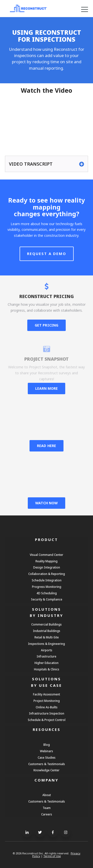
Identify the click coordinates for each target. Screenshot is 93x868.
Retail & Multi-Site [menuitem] (47, 637)
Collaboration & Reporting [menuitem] (47, 574)
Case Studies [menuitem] (47, 757)
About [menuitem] (47, 795)
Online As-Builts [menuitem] (47, 707)
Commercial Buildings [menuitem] (46, 624)
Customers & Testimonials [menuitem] (47, 764)
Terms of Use (52, 856)
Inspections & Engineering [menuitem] (46, 644)
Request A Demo (47, 264)
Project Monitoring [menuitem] (47, 701)
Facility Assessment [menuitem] (46, 694)
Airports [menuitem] (47, 650)
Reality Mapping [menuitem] (46, 561)
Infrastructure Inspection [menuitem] (47, 713)
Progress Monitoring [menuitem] (47, 587)
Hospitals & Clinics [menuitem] (47, 669)
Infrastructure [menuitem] (46, 656)
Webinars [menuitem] (46, 751)
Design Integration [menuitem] (47, 567)
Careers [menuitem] (47, 814)
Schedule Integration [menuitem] (47, 580)
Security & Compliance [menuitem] (47, 599)
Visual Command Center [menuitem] (46, 555)
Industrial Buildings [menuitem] (47, 631)
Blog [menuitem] (47, 745)
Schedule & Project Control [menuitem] (47, 720)
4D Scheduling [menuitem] (47, 593)
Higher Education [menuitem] (46, 663)
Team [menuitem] (47, 808)
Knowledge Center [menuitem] (46, 770)
